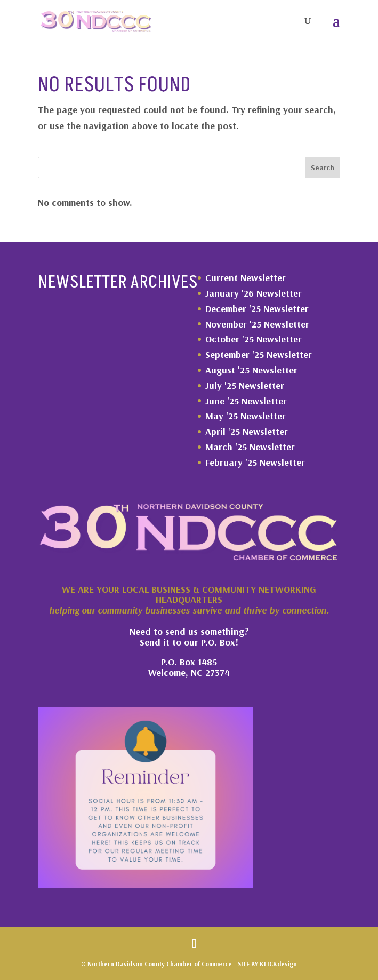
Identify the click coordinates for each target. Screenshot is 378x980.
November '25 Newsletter (257, 324)
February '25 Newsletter (255, 462)
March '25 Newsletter (250, 447)
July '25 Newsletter (245, 385)
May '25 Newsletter (246, 416)
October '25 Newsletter (254, 339)
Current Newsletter (246, 278)
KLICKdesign (278, 964)
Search (323, 168)
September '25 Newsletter (259, 354)
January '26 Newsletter (254, 293)
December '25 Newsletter (257, 309)
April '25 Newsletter (247, 431)
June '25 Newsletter (246, 401)
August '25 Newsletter (251, 370)
